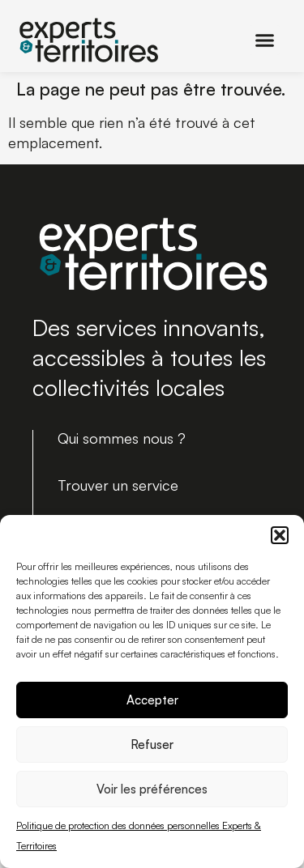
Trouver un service (118, 485)
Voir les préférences (152, 789)
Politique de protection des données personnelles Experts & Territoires (139, 836)
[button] (280, 535)
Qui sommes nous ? (122, 438)
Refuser (152, 745)
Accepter (152, 700)
